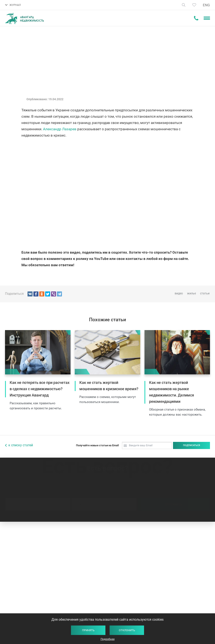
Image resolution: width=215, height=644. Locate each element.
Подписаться (192, 445)
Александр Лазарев (60, 129)
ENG (206, 5)
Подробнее (108, 639)
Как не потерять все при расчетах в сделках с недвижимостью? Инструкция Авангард (40, 389)
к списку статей (21, 445)
